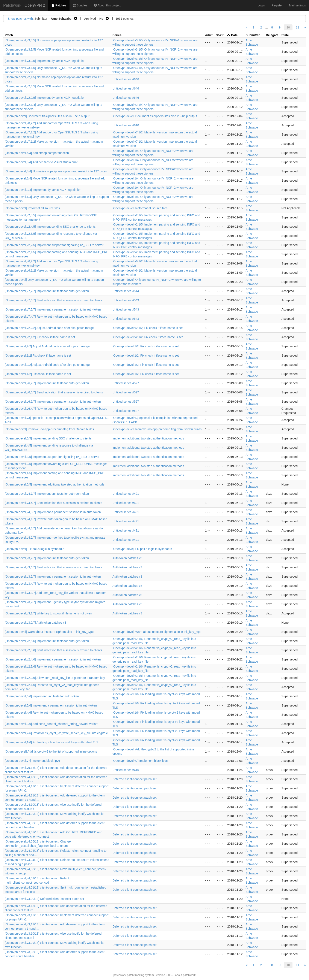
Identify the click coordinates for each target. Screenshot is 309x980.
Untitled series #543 (126, 300)
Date (234, 35)
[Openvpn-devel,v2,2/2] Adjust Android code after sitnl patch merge (49, 328)
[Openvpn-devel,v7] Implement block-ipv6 (32, 761)
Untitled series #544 (126, 291)
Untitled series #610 (126, 125)
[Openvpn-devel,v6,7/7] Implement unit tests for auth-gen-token (47, 383)
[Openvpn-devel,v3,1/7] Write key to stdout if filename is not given (48, 613)
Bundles (80, 5)
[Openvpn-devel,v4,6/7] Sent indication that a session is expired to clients (53, 503)
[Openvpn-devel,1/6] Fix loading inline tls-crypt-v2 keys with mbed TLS (51, 742)
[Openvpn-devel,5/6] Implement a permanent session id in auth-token (51, 705)
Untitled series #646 (126, 79)
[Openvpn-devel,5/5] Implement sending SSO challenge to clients (48, 438)
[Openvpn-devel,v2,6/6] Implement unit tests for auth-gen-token (47, 641)
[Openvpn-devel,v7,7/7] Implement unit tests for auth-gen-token (47, 291)
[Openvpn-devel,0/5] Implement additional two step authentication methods (55, 484)
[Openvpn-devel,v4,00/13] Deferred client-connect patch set (44, 899)
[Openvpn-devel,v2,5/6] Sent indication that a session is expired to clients (53, 650)
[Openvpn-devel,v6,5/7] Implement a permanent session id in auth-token (53, 402)
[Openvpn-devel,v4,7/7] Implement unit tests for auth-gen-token (47, 494)
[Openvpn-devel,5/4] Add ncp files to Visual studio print (41, 162)
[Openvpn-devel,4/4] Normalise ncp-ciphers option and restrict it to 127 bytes (56, 171)
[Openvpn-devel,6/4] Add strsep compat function (37, 153)
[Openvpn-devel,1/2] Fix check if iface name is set (146, 346)
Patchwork (12, 5)
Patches (59, 5)
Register (277, 5)
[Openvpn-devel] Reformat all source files (32, 208)
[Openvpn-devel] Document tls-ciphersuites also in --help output (47, 116)
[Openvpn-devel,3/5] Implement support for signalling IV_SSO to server (52, 457)
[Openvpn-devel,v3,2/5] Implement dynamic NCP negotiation (45, 61)
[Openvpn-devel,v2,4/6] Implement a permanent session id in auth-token (53, 659)
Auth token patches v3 (127, 558)
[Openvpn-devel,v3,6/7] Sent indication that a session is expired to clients (53, 567)
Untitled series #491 (126, 494)
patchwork (120, 975)
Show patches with (20, 19)
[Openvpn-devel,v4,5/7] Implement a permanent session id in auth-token (53, 512)
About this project (107, 5)
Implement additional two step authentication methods (148, 438)
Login (261, 5)
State (285, 35)
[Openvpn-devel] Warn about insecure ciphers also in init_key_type (49, 632)
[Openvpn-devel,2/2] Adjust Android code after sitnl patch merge (47, 346)
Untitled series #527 (126, 383)
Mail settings (297, 5)
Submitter (253, 35)
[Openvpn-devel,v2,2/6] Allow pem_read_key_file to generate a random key (55, 678)
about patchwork (185, 975)
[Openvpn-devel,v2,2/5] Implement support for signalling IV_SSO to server (54, 245)
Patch (9, 35)
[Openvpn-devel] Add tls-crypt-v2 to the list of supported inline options (51, 751)
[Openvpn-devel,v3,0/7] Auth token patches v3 (35, 623)
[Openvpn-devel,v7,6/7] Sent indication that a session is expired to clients (53, 300)
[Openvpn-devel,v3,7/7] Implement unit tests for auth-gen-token (47, 558)
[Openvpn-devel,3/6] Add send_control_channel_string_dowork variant (51, 724)
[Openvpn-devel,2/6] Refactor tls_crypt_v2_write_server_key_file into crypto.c (56, 733)
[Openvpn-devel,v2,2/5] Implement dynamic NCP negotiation (45, 98)
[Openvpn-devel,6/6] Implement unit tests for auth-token (42, 696)
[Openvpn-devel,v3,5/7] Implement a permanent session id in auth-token (53, 577)
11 (298, 27)
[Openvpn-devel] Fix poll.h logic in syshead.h (35, 549)
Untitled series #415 (126, 770)
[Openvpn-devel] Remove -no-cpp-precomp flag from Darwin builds (49, 429)
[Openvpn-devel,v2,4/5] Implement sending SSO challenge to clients (50, 227)
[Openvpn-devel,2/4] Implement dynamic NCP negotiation (43, 190)
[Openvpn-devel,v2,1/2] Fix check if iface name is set (148, 328)
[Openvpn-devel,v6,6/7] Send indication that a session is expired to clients (54, 392)
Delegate (272, 35)
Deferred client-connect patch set (134, 779)
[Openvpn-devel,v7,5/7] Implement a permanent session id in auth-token (53, 309)
